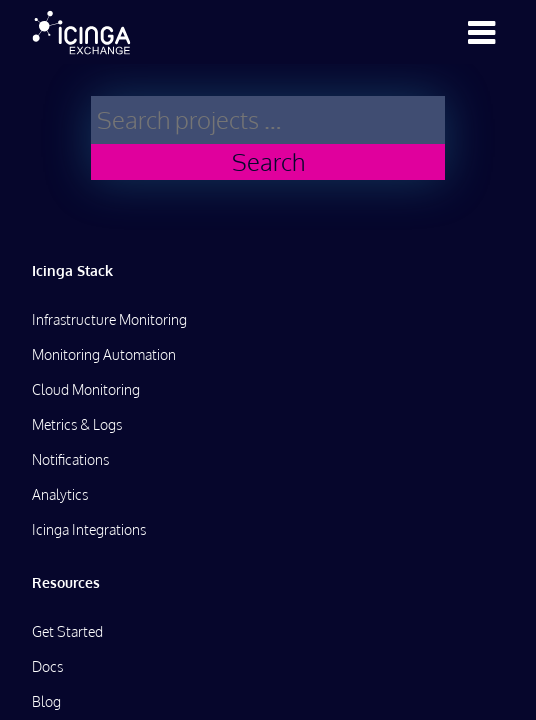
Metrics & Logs (77, 424)
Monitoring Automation (104, 354)
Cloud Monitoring (86, 389)
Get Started (67, 631)
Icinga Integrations (89, 529)
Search (268, 161)
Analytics (60, 494)
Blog (46, 701)
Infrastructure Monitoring (109, 319)
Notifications (70, 459)
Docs (47, 666)
